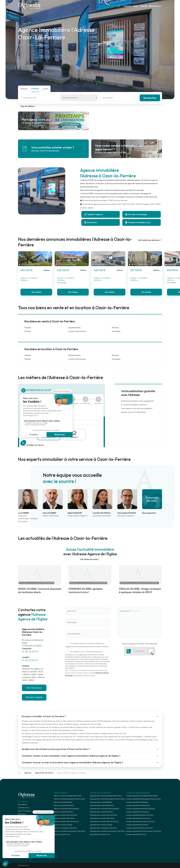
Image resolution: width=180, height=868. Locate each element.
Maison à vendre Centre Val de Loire (66, 822)
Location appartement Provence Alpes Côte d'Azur (144, 831)
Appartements (74, 328)
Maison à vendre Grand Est (63, 812)
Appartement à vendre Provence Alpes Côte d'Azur (108, 831)
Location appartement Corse (136, 834)
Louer (135, 6)
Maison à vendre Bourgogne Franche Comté (69, 799)
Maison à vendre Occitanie (63, 825)
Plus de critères (28, 106)
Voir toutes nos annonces (150, 240)
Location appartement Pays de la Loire (139, 828)
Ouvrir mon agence (25, 811)
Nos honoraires (34, 688)
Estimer (24, 89)
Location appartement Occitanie (137, 825)
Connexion (155, 6)
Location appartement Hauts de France (140, 815)
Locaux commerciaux (77, 331)
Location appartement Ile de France (138, 818)
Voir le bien (36, 292)
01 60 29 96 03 (30, 660)
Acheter (127, 6)
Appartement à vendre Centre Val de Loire (104, 822)
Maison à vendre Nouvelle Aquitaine (67, 809)
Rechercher (150, 98)
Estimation (91, 222)
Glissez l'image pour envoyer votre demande (140, 644)
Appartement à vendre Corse (100, 834)
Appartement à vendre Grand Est (101, 812)
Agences (28, 773)
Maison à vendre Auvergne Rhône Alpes (68, 796)
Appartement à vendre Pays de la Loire (103, 828)
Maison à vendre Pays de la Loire (65, 828)
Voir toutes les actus (90, 559)
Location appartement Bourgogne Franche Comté (143, 799)
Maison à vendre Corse (62, 834)
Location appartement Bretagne (137, 802)
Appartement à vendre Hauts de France (104, 815)
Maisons (28, 328)
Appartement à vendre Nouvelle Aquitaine (105, 809)
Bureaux (115, 328)
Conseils (144, 6)
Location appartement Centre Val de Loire (140, 822)
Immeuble (116, 331)
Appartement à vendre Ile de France (102, 818)
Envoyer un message (136, 214)
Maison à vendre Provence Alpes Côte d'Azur (70, 831)
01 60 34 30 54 (30, 652)
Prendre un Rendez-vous (138, 222)
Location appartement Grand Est (137, 812)
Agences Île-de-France (44, 773)
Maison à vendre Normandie (64, 805)
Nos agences (23, 804)
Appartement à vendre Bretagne (101, 802)
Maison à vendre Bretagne (63, 802)
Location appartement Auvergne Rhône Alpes (142, 796)
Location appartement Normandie (138, 805)
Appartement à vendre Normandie (102, 805)
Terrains (28, 331)
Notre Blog (22, 814)
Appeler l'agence (94, 214)
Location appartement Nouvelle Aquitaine (141, 809)
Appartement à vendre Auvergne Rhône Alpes (106, 796)
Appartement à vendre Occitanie (101, 825)
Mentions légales (34, 697)
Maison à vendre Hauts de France (66, 815)
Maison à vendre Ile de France (64, 818)
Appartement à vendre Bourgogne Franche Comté (107, 799)
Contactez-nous (24, 808)
